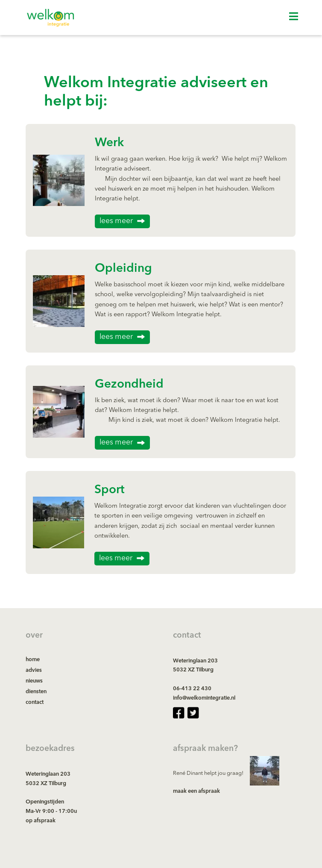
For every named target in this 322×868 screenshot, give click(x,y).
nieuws (34, 681)
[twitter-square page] (193, 714)
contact (35, 702)
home (33, 660)
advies (34, 670)
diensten (36, 692)
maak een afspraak (196, 791)
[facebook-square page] (178, 714)
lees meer (116, 221)
